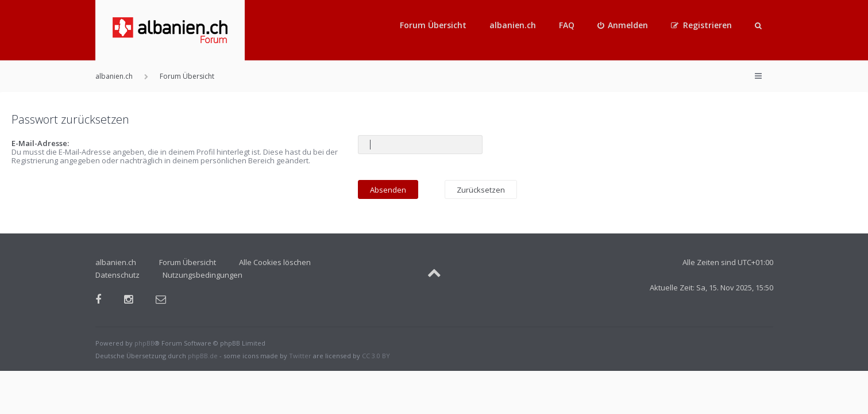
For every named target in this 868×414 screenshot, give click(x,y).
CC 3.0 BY (376, 356)
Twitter (300, 356)
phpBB (144, 343)
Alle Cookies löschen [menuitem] (275, 262)
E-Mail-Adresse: (40, 143)
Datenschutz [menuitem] (117, 275)
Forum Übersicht (433, 25)
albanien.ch (513, 25)
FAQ (567, 25)
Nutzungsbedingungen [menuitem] (202, 275)
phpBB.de (203, 356)
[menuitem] (623, 25)
